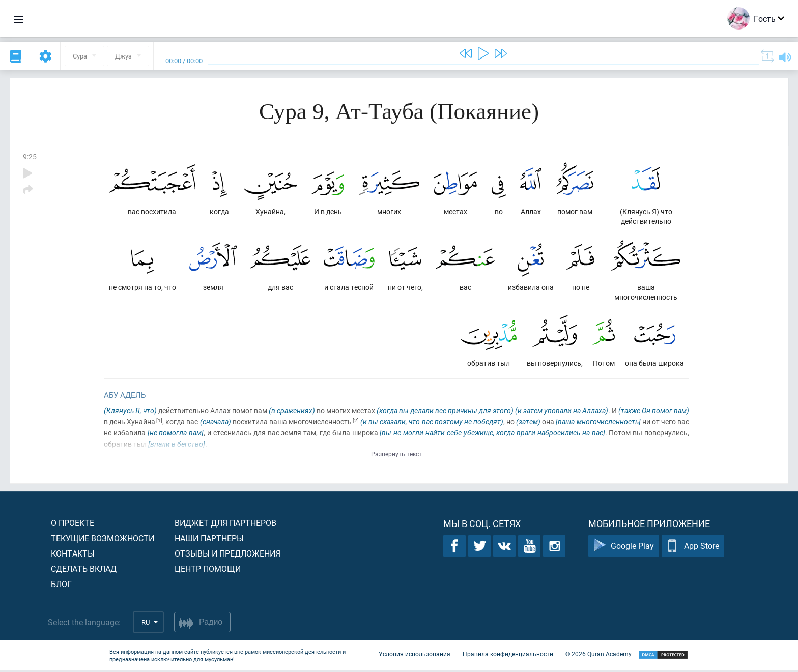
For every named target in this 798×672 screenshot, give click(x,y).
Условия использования (415, 656)
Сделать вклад (84, 570)
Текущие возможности (103, 539)
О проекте (73, 524)
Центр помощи (208, 570)
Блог (61, 585)
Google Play (624, 548)
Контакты (73, 555)
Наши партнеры (209, 539)
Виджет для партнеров (225, 524)
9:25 (30, 156)
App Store (693, 548)
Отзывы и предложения (227, 555)
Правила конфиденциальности (508, 656)
